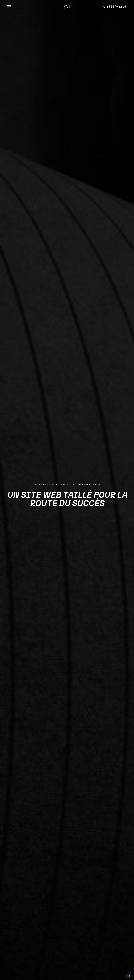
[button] (129, 976)
